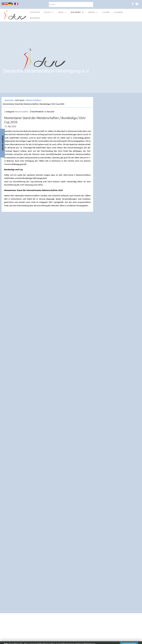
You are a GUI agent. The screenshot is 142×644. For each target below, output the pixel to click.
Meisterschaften (22, 112)
